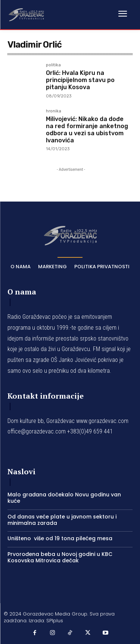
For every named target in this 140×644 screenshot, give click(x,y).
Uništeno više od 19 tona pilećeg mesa (60, 538)
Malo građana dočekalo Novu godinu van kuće (64, 498)
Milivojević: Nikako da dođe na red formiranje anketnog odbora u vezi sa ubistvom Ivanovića (87, 130)
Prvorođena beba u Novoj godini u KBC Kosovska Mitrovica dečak (60, 557)
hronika (54, 111)
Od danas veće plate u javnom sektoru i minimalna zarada (62, 520)
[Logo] (26, 14)
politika (53, 65)
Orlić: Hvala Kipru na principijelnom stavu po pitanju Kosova (80, 80)
